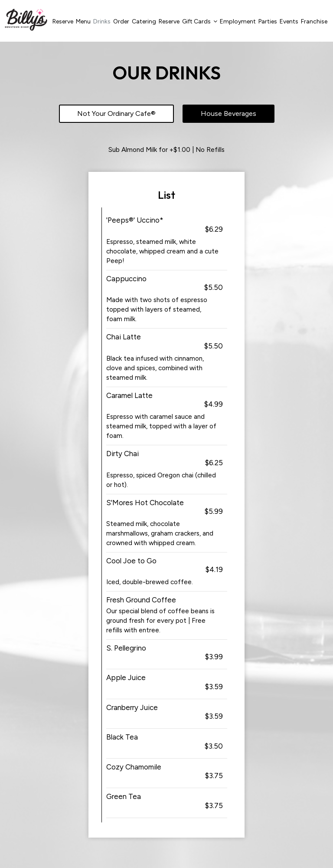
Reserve (63, 21)
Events (289, 21)
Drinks (102, 21)
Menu (83, 21)
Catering (144, 21)
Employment (238, 21)
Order (121, 21)
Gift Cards (200, 21)
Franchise (314, 21)
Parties (268, 21)
